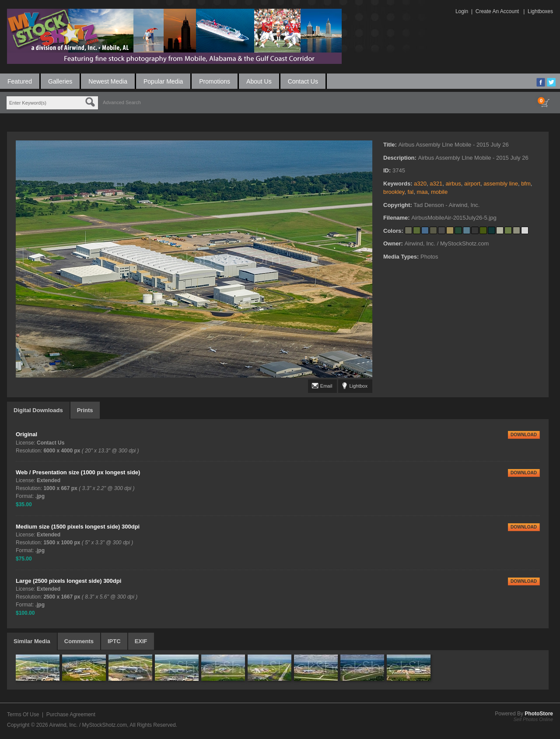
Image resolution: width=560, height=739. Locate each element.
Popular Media (163, 81)
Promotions (215, 81)
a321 (436, 184)
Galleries (60, 81)
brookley (394, 192)
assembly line (501, 184)
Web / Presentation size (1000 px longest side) (78, 472)
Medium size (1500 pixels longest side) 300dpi (78, 527)
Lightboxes (540, 11)
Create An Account (497, 11)
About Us (259, 81)
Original (26, 434)
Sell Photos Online (534, 719)
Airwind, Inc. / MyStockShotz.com (88, 725)
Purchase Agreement (71, 714)
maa (422, 192)
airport (472, 184)
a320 (420, 184)
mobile (439, 192)
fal (410, 192)
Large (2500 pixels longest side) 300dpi (68, 581)
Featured (20, 81)
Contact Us (303, 81)
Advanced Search (122, 102)
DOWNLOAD (524, 435)
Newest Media (108, 81)
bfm (526, 184)
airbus (453, 184)
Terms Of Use (23, 714)
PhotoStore (539, 714)
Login (462, 11)
